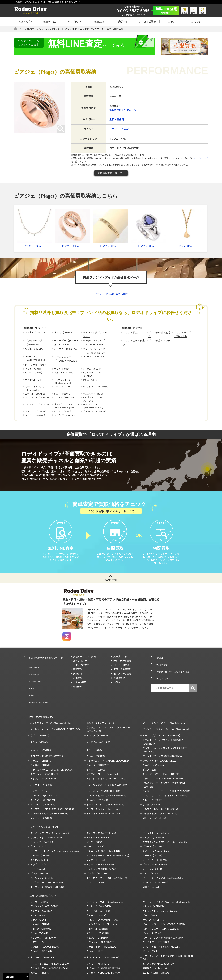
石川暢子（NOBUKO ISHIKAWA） (104, 950)
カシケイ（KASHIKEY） (42, 888)
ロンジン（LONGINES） (155, 802)
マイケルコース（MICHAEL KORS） (49, 863)
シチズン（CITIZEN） (41, 744)
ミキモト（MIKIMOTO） (99, 941)
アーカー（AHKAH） (41, 879)
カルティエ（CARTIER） (99, 725)
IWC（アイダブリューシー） (94, 334)
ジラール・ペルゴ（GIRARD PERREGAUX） (53, 753)
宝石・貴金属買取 (122, 673)
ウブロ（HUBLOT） (35, 346)
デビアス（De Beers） (98, 915)
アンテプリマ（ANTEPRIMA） (102, 813)
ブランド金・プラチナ (159, 339)
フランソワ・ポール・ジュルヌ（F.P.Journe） (165, 779)
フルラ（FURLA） (152, 854)
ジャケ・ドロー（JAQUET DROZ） (160, 744)
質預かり (78, 690)
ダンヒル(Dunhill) (39, 840)
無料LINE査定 (80, 665)
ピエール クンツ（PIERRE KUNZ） (104, 775)
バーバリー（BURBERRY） (156, 845)
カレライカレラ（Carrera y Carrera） (161, 888)
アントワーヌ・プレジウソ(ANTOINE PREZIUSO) (55, 713)
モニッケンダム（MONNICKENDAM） (50, 945)
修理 (202, 10)
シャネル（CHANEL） (42, 749)
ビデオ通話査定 (81, 669)
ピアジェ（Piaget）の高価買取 (111, 294)
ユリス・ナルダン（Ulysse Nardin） (104, 793)
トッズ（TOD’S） (39, 845)
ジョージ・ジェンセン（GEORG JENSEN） (164, 902)
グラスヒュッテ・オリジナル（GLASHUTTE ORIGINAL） (165, 734)
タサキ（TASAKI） (40, 911)
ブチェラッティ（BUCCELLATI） (103, 924)
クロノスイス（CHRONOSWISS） (48, 740)
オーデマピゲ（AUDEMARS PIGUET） (162, 719)
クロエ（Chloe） (39, 827)
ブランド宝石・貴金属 (133, 339)
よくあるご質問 (147, 22)
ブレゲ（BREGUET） (153, 784)
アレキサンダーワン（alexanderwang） (50, 813)
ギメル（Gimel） (39, 893)
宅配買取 (78, 673)
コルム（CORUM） (96, 740)
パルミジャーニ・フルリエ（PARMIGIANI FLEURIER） (164, 769)
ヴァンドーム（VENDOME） (45, 884)
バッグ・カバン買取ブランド (43, 809)
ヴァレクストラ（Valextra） (157, 813)
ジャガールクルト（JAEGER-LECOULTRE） (108, 744)
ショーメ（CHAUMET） (99, 749)
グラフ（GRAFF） (40, 897)
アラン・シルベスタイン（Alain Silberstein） (165, 707)
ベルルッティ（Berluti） (43, 858)
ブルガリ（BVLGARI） (98, 784)
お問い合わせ (33, 685)
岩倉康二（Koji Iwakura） (155, 945)
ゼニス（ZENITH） (152, 753)
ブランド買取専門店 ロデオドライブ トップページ (47, 662)
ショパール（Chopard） (155, 749)
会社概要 (158, 660)
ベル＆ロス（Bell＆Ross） (44, 788)
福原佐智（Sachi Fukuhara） (157, 950)
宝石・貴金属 (117, 120)
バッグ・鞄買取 (121, 669)
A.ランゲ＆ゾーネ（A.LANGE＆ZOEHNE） (52, 707)
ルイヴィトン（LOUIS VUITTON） (104, 797)
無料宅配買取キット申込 (38, 690)
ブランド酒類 (129, 332)
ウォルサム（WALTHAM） (100, 884)
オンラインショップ (164, 673)
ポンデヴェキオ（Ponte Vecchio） (104, 935)
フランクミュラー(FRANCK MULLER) (161, 924)
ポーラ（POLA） (151, 928)
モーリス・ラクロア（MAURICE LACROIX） (53, 793)
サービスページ (201, 158)
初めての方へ (26, 22)
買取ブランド (75, 22)
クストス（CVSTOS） (41, 734)
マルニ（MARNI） (96, 863)
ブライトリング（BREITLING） (32, 341)
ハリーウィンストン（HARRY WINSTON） (94, 348)
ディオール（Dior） (96, 840)
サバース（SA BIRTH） (154, 897)
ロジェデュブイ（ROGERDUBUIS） (161, 797)
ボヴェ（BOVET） (152, 788)
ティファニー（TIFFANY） (44, 762)
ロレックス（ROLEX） (36, 360)
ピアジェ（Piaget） (120, 129)
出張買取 (78, 682)
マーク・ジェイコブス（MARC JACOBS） (164, 858)
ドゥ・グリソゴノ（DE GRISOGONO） (106, 762)
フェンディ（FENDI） (154, 849)
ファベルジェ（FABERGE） (156, 919)
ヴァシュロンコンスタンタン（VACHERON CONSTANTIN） (108, 713)
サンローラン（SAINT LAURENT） (104, 832)
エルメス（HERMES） (98, 719)
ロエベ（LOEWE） (152, 867)
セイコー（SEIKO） (96, 753)
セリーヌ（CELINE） (153, 836)
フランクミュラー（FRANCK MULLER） (65, 355)
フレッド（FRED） (96, 928)
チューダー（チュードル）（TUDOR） (67, 341)
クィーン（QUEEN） (97, 893)
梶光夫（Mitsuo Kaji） (42, 950)
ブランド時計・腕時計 (159, 332)
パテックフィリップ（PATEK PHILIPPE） (93, 341)
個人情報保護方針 (163, 665)
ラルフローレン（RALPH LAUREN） (161, 793)
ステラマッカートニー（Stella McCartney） (108, 836)
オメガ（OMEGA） (63, 332)
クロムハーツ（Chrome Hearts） (103, 897)
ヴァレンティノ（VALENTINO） (47, 818)
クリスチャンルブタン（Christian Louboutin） (166, 822)
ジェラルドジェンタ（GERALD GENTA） (163, 740)
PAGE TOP (111, 584)
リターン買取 (80, 686)
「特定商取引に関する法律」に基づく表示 (175, 669)
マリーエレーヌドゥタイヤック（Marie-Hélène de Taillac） (168, 935)
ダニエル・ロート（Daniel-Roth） (104, 758)
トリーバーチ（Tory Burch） (101, 845)
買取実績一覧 (33, 672)
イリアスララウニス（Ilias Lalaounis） (106, 879)
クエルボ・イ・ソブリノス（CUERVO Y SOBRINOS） (163, 725)
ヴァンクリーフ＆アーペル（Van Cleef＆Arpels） (167, 713)
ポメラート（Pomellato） (43, 935)
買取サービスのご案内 (84, 660)
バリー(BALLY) (38, 849)
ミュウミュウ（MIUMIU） (156, 863)
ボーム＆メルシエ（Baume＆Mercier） (106, 788)
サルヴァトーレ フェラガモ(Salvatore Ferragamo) (55, 832)
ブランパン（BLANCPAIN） (45, 784)
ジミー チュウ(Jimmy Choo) (156, 832)
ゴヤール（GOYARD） (154, 827)
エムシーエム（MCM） (98, 818)
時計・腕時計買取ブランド (41, 702)
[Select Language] (16, 977)
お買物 (181, 10)
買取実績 (99, 22)
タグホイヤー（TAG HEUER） (46, 758)
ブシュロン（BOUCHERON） (45, 924)
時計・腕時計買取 (122, 665)
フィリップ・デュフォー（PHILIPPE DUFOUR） (167, 775)
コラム (172, 22)
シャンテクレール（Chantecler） (103, 902)
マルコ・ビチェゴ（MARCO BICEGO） (50, 941)
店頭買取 (78, 677)
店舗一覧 (123, 22)
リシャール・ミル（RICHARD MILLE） (50, 797)
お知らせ (196, 22)
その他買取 (119, 682)
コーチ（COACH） (96, 827)
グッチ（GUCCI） (95, 734)
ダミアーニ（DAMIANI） (99, 911)
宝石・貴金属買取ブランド (41, 874)
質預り (192, 10)
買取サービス (50, 22)
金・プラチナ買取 (122, 677)
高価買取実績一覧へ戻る (111, 173)
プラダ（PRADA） (40, 854)
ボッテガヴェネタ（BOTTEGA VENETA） (107, 858)
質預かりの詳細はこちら (123, 110)
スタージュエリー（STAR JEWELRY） (162, 906)
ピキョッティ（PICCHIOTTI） (101, 919)
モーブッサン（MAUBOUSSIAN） (160, 941)
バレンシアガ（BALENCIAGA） (102, 849)
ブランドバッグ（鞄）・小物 (185, 334)
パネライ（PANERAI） (65, 346)
